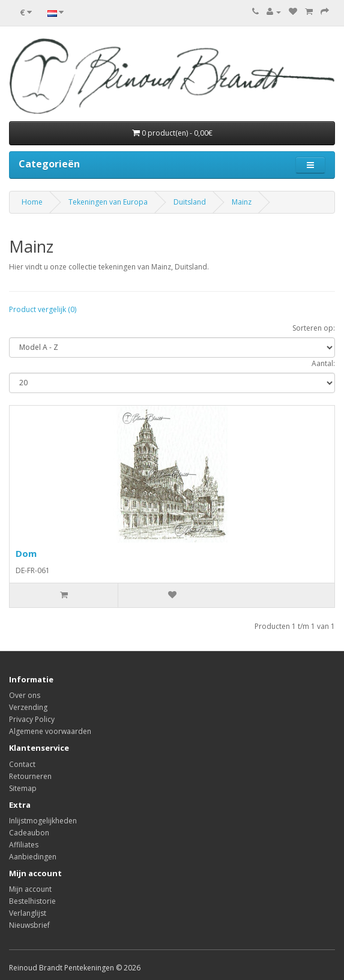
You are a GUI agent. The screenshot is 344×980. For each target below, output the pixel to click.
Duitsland (190, 202)
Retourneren (30, 776)
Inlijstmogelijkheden (43, 821)
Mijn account (30, 889)
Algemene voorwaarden (50, 731)
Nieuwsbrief (29, 925)
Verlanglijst (28, 913)
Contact (22, 764)
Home (32, 202)
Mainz (242, 202)
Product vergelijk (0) (43, 309)
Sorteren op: (314, 328)
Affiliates (24, 845)
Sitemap (23, 788)
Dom (26, 553)
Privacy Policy (32, 719)
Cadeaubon (29, 833)
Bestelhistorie (32, 901)
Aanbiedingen (33, 857)
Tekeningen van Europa (108, 202)
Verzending (28, 707)
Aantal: (323, 363)
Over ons (25, 695)
